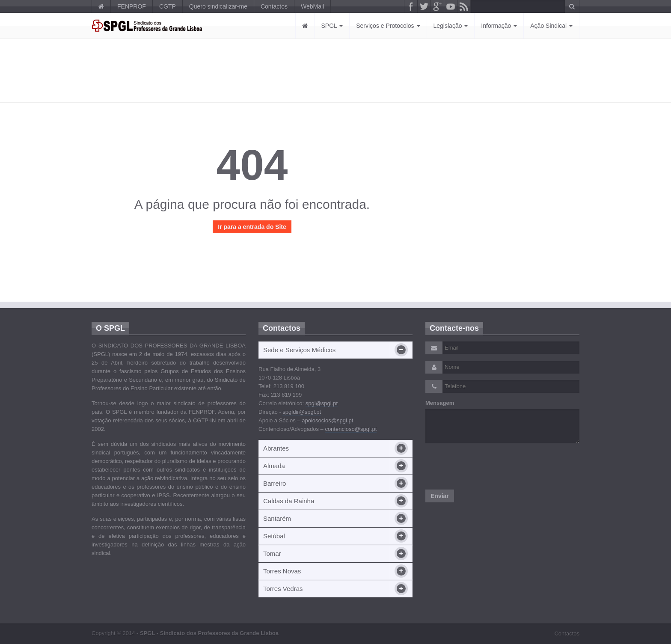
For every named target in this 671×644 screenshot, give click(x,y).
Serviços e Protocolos (388, 26)
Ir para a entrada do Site (252, 227)
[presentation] (490, 466)
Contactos (274, 6)
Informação (499, 26)
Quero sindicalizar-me (218, 6)
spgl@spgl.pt (322, 403)
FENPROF (132, 6)
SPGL (332, 26)
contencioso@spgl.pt (351, 429)
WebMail (312, 6)
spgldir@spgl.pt (302, 412)
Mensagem (440, 403)
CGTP (168, 6)
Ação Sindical (551, 26)
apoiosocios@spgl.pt (327, 420)
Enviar (440, 496)
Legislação (451, 26)
